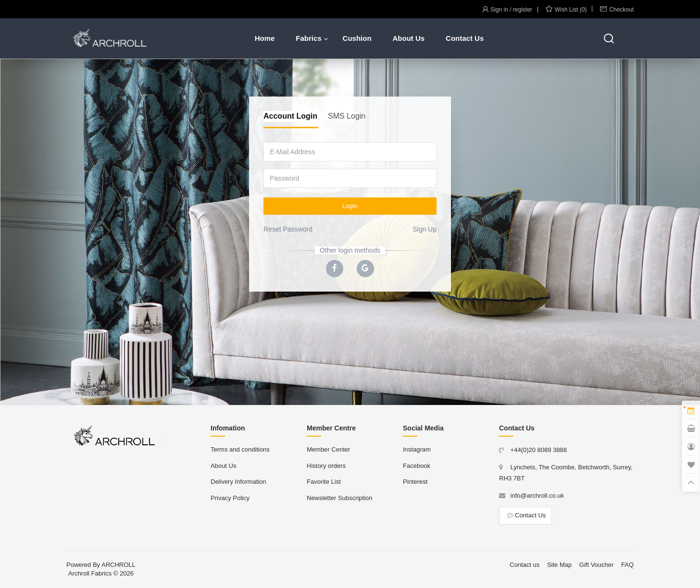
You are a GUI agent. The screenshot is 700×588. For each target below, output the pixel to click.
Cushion (357, 38)
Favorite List (324, 482)
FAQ (627, 565)
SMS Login (347, 116)
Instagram (417, 449)
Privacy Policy (230, 498)
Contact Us (465, 38)
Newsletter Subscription (340, 498)
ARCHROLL (119, 565)
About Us (408, 38)
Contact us (525, 565)
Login (350, 206)
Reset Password (288, 229)
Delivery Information (238, 482)
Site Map (559, 565)
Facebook (417, 466)
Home (265, 38)
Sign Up (425, 229)
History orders (326, 466)
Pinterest (415, 482)
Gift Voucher (597, 565)
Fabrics (308, 38)
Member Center (328, 449)
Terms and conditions (240, 449)
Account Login (290, 116)
